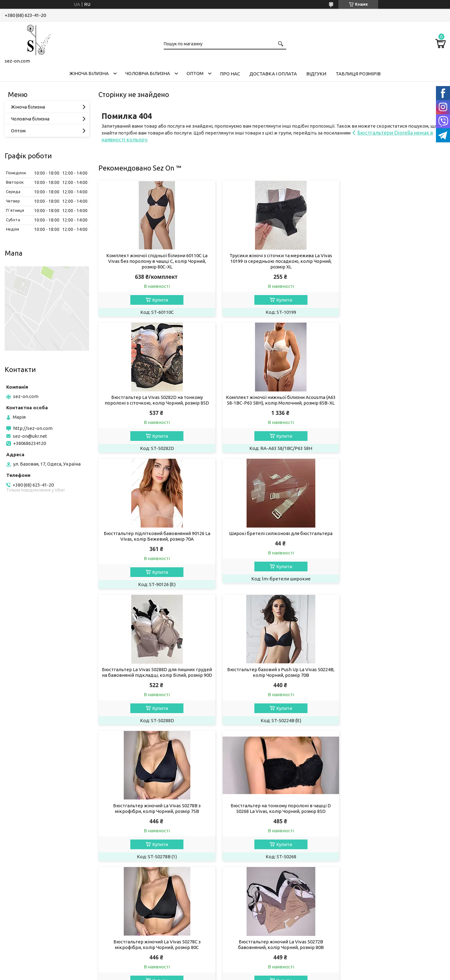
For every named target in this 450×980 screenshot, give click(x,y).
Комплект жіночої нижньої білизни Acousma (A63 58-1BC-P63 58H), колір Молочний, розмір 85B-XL (154, 403)
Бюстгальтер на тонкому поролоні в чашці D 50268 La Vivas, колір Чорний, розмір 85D (154, 684)
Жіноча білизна (89, 73)
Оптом (195, 73)
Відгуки (316, 74)
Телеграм (20, 816)
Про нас (230, 74)
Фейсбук (19, 807)
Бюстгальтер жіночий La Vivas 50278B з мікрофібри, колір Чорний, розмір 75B (390, 542)
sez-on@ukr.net (30, 436)
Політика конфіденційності (262, 848)
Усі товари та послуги (416, 745)
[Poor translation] (23, 888)
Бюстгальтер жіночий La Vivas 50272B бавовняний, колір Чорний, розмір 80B (390, 684)
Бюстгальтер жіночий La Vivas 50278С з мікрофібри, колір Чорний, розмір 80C (272, 684)
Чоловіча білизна (148, 73)
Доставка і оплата (273, 74)
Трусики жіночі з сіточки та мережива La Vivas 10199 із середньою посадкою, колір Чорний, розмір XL (272, 261)
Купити (157, 300)
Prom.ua (256, 843)
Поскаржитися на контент (211, 848)
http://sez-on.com (33, 428)
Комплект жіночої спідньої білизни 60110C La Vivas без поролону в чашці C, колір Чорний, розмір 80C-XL (154, 261)
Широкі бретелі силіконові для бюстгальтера (390, 397)
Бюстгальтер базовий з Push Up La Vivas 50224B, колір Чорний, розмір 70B (272, 542)
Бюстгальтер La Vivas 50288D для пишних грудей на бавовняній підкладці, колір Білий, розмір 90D (154, 545)
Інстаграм (20, 799)
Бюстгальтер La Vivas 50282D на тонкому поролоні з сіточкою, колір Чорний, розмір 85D (390, 258)
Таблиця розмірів (358, 74)
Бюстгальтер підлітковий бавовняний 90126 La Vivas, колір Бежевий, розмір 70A (272, 400)
